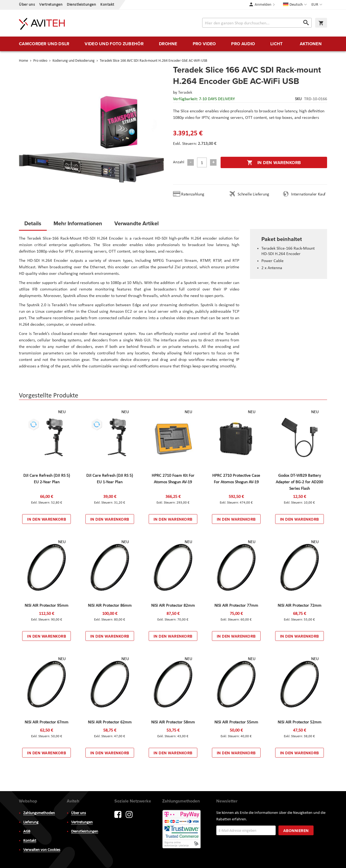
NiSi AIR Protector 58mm (173, 722)
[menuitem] (44, 44)
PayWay (182, 830)
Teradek (185, 93)
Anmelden (263, 5)
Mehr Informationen (78, 223)
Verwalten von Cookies (42, 850)
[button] (317, 5)
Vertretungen (51, 5)
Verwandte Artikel (137, 223)
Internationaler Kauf (308, 194)
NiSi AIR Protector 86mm (110, 605)
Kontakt (107, 5)
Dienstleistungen (81, 5)
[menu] (173, 44)
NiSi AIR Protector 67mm (46, 722)
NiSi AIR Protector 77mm (236, 605)
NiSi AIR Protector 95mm (46, 605)
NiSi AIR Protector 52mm (300, 722)
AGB (27, 832)
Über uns (27, 5)
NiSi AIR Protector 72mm (300, 605)
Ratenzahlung (193, 194)
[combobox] (257, 23)
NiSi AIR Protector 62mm (110, 722)
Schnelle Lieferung (253, 194)
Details (33, 223)
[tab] (33, 225)
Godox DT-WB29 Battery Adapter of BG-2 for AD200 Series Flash (299, 482)
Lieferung (31, 822)
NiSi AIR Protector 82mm (173, 605)
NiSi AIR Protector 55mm (236, 722)
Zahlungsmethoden (39, 813)
